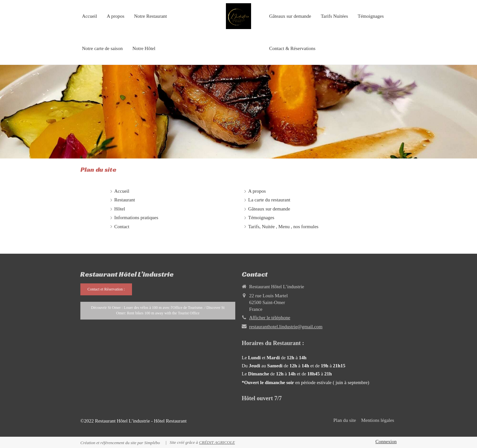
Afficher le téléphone (270, 318)
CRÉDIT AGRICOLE (217, 442)
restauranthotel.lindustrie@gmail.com (286, 327)
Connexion (386, 442)
